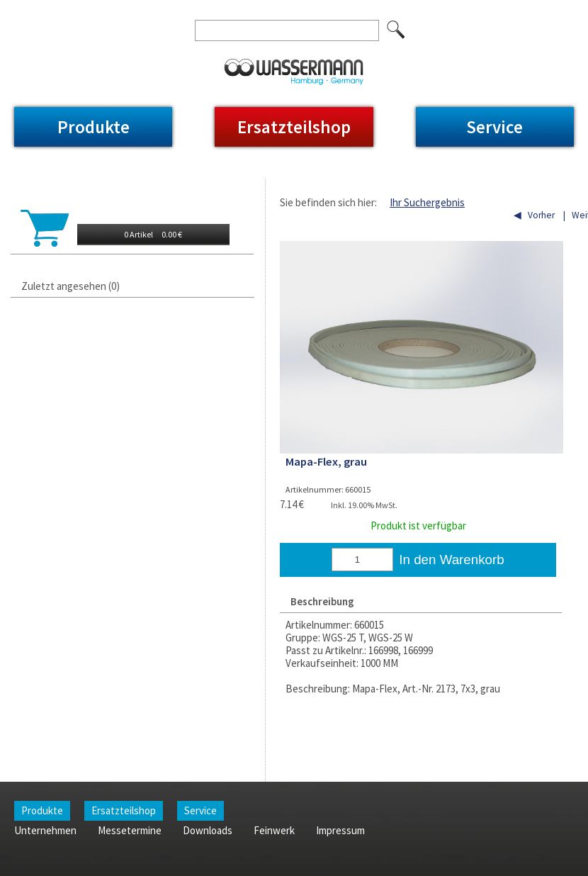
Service (494, 127)
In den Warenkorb (451, 560)
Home (27, 10)
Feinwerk (293, 10)
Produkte (94, 127)
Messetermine (163, 10)
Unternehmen (86, 10)
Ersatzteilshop (294, 127)
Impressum (352, 10)
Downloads (234, 10)
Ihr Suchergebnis (427, 202)
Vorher (541, 215)
